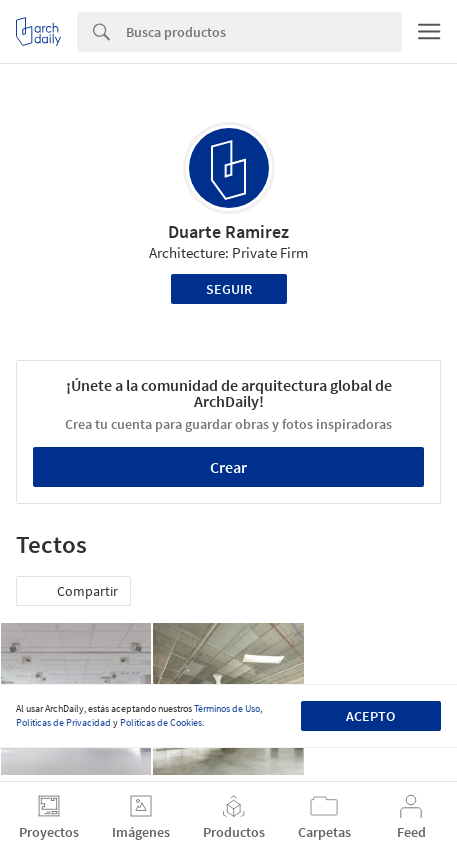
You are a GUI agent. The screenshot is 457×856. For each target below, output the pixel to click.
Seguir (229, 289)
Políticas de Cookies (161, 722)
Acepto (370, 716)
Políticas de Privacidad (63, 722)
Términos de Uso (227, 708)
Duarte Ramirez (228, 231)
